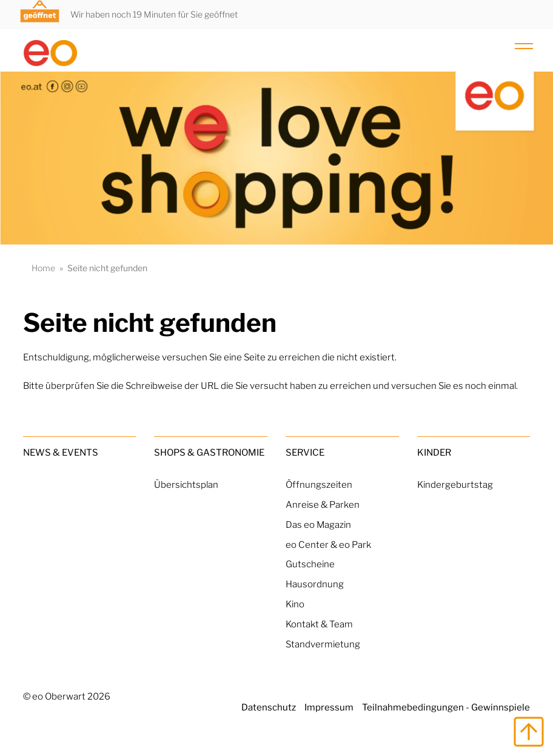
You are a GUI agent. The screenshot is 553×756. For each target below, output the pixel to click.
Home (43, 268)
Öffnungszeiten (319, 484)
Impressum (329, 707)
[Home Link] (80, 48)
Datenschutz (269, 707)
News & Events (61, 452)
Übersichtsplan (186, 484)
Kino (295, 604)
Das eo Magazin (318, 525)
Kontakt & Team (319, 624)
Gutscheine (310, 564)
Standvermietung (323, 644)
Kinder (434, 452)
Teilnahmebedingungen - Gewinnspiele (446, 707)
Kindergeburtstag (455, 484)
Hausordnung (315, 584)
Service (305, 452)
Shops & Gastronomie (209, 452)
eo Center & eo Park (328, 545)
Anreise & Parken (323, 505)
